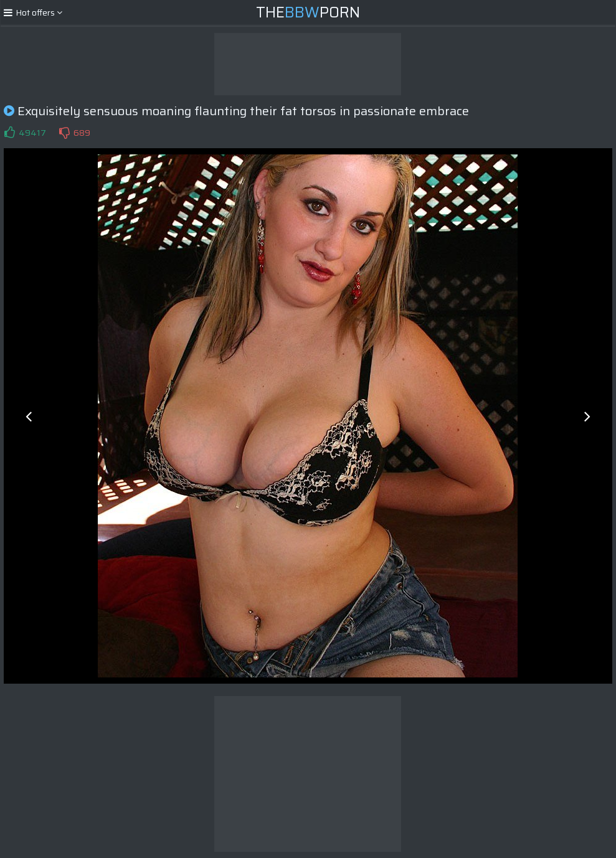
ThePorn (308, 12)
